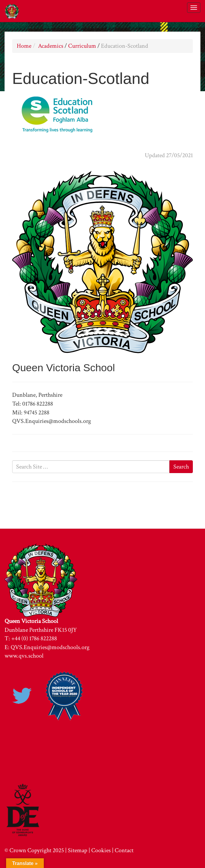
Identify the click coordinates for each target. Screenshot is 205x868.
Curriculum (82, 46)
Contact (124, 850)
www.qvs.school (24, 656)
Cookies (101, 850)
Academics (51, 46)
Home (24, 46)
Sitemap (78, 850)
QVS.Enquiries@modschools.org (50, 647)
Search (181, 467)
